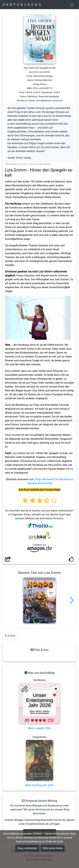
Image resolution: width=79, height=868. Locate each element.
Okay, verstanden (27, 848)
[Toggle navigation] (72, 5)
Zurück (10, 636)
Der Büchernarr (63, 479)
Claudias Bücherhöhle (40, 483)
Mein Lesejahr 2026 (39, 728)
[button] (72, 600)
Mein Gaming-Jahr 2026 (39, 785)
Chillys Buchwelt (43, 479)
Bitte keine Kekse (53, 848)
